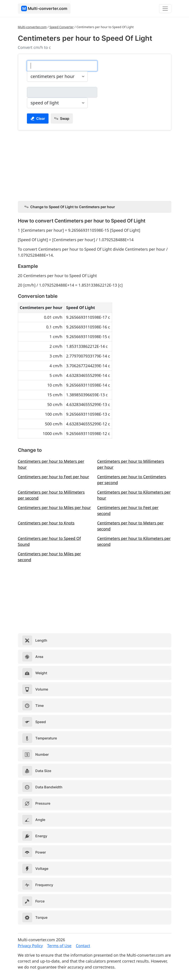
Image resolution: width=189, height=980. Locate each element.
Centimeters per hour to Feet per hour (54, 477)
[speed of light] (62, 92)
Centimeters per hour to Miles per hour (54, 508)
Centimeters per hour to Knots (46, 523)
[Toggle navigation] (165, 9)
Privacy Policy (30, 946)
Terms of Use (59, 946)
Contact (83, 946)
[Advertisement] (95, 165)
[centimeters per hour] (62, 66)
